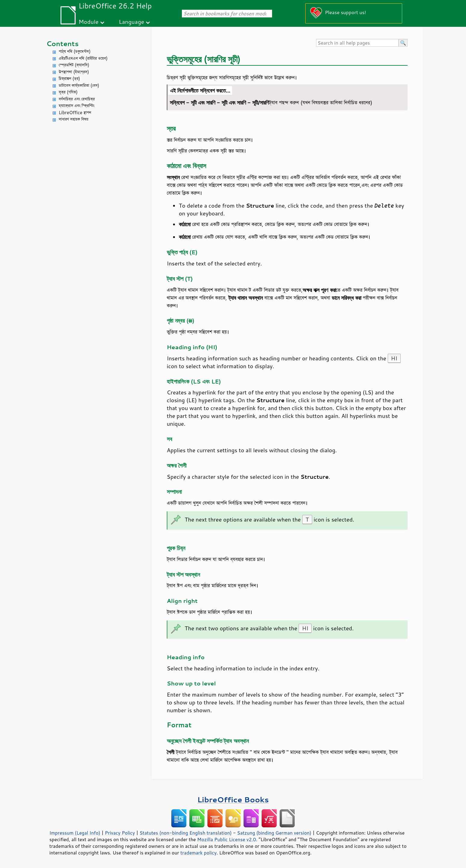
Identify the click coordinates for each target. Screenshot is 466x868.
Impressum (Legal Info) (75, 833)
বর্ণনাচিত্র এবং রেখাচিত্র (77, 99)
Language (132, 22)
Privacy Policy (120, 833)
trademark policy (198, 853)
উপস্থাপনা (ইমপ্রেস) (74, 72)
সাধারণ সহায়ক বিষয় (74, 119)
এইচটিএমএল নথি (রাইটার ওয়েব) (83, 58)
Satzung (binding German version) (274, 833)
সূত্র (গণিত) (68, 92)
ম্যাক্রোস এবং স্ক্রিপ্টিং (77, 106)
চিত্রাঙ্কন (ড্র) (69, 78)
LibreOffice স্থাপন (75, 113)
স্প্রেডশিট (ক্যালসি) (74, 65)
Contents (62, 44)
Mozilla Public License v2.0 (227, 839)
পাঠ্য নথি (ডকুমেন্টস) (75, 51)
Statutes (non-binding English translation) (185, 833)
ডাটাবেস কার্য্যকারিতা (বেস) (79, 85)
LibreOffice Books (233, 799)
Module (89, 22)
